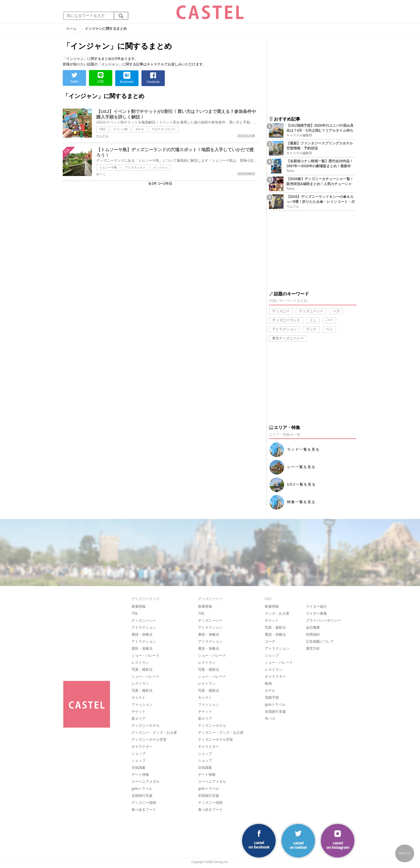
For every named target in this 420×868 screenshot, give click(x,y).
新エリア (139, 719)
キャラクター (142, 747)
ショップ (139, 754)
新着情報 (139, 606)
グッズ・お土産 (277, 613)
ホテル (140, 129)
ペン (329, 329)
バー (329, 320)
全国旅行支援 (142, 796)
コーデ (270, 642)
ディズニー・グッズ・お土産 (154, 733)
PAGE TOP (405, 853)
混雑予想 (272, 698)
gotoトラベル (142, 789)
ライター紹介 (316, 606)
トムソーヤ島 (108, 167)
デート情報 (140, 775)
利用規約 (313, 635)
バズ (336, 311)
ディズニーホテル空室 (149, 740)
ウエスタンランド (164, 129)
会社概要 (313, 628)
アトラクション (135, 167)
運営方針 (313, 649)
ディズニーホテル (146, 726)
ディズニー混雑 (144, 803)
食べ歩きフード (144, 810)
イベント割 (120, 129)
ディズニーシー (311, 311)
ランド (311, 329)
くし (313, 320)
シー (301, 467)
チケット (139, 712)
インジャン (160, 167)
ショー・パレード (146, 656)
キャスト (139, 698)
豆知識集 (139, 768)
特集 (301, 502)
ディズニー (281, 311)
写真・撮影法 (142, 670)
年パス (270, 719)
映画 (268, 684)
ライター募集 (316, 613)
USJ (102, 129)
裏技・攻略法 (142, 635)
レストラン (140, 663)
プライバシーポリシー (323, 621)
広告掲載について (320, 642)
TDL (135, 613)
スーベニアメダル (146, 782)
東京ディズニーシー (288, 338)
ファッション (142, 705)
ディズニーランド (286, 320)
